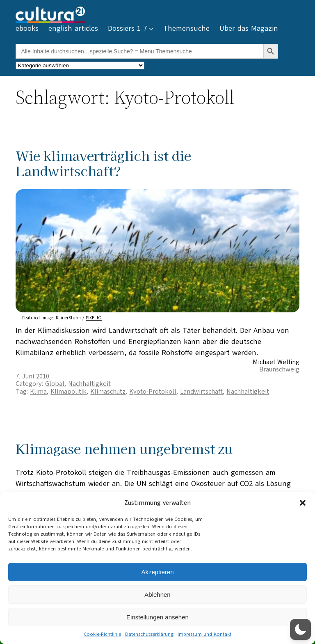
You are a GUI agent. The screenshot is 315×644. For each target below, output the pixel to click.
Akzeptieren (157, 572)
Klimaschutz (108, 392)
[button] (303, 503)
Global (55, 384)
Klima (38, 392)
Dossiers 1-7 (127, 28)
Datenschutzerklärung (149, 634)
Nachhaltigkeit (89, 384)
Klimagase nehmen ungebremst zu (124, 448)
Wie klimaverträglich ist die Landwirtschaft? (103, 163)
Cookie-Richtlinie (102, 634)
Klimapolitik (68, 392)
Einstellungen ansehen (157, 617)
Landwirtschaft (201, 392)
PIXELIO (94, 318)
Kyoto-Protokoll (153, 392)
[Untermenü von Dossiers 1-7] (151, 29)
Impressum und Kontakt (204, 634)
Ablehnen (157, 595)
